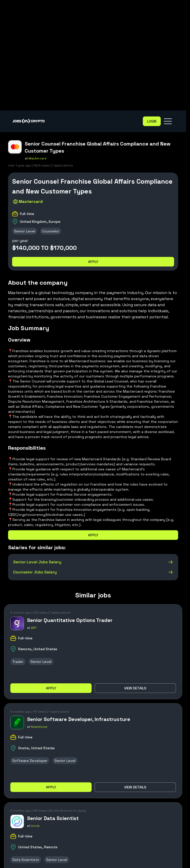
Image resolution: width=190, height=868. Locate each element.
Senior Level (25, 231)
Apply (93, 262)
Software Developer (30, 761)
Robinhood (39, 727)
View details (135, 688)
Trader (18, 662)
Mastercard (37, 158)
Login (152, 121)
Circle (35, 826)
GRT (34, 628)
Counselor (51, 231)
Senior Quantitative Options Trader (70, 620)
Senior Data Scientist (53, 818)
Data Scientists (26, 860)
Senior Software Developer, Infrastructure (79, 719)
